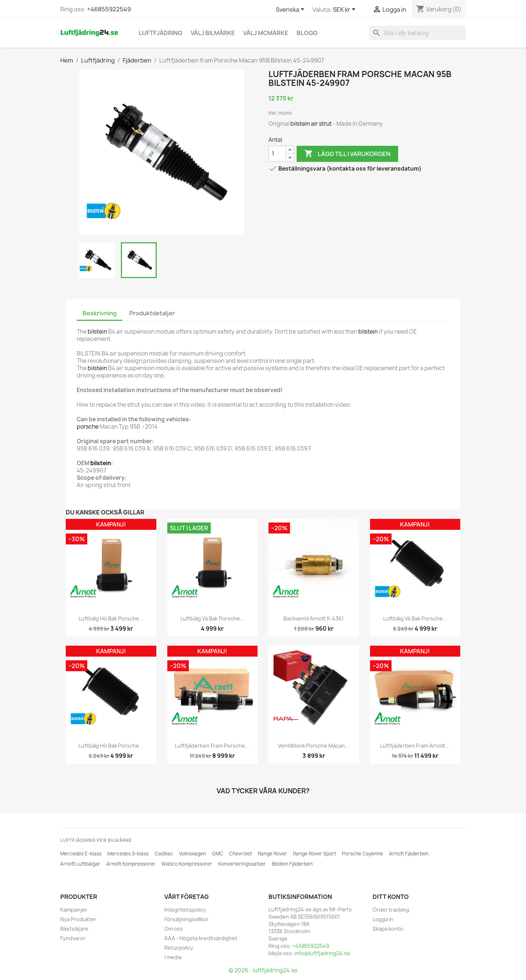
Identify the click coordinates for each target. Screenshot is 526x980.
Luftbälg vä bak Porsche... (212, 618)
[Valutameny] (345, 10)
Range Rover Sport (315, 854)
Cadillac (164, 854)
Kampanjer (74, 910)
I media (173, 957)
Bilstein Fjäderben (292, 864)
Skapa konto (388, 929)
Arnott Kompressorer (131, 864)
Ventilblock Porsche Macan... (314, 746)
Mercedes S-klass (128, 854)
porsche (88, 427)
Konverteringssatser (242, 864)
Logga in (383, 919)
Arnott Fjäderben (409, 854)
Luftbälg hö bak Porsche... (111, 618)
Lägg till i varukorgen (347, 154)
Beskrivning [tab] (100, 313)
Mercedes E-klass (81, 854)
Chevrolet (241, 854)
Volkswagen (193, 854)
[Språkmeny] (291, 10)
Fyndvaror (73, 938)
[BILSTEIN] (103, 211)
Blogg (307, 33)
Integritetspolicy (185, 910)
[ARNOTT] (83, 592)
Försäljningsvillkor (186, 919)
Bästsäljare (74, 929)
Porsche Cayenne (363, 854)
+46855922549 (109, 9)
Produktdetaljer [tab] (152, 313)
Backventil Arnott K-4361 (314, 618)
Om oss (174, 929)
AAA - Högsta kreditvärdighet (201, 938)
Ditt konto (391, 897)
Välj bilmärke (213, 33)
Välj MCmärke (266, 33)
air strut (321, 124)
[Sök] (418, 33)
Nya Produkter (78, 919)
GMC (218, 854)
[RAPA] (286, 719)
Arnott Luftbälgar (80, 864)
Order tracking (391, 910)
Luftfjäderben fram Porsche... (212, 746)
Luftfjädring (161, 33)
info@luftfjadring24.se (322, 953)
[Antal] (277, 154)
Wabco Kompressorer (187, 864)
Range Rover (272, 854)
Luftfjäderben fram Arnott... (415, 746)
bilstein (300, 124)
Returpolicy (179, 948)
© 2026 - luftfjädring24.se (263, 970)
